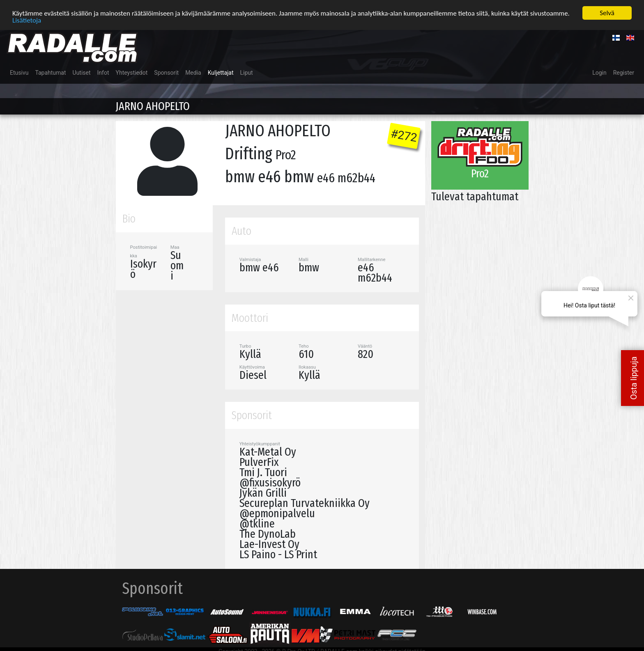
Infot (103, 73)
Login (599, 73)
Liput (247, 73)
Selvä (607, 13)
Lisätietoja (27, 20)
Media (193, 73)
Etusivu (19, 73)
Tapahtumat (50, 73)
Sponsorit (166, 73)
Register (624, 73)
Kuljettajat (221, 73)
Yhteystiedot (132, 73)
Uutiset (82, 73)
